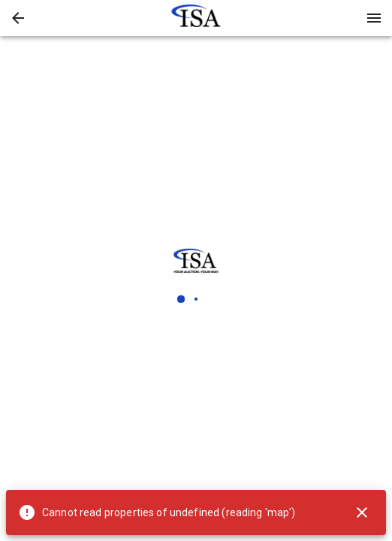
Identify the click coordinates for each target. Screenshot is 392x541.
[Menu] (374, 18)
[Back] (18, 18)
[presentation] (196, 18)
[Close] (362, 512)
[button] (18, 18)
